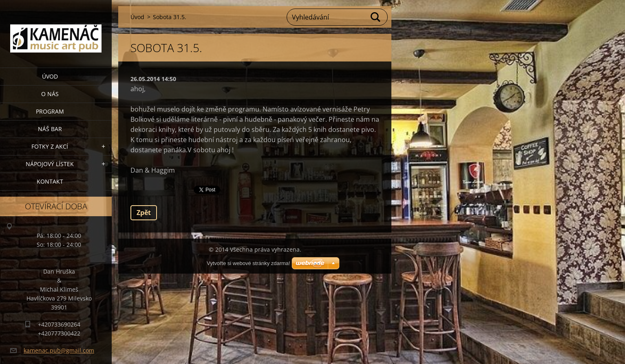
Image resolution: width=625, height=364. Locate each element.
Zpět (144, 213)
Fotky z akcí (50, 146)
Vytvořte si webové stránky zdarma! (248, 263)
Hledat (376, 17)
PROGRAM (50, 111)
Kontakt (50, 181)
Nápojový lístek (50, 164)
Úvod (50, 76)
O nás (50, 94)
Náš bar (50, 129)
